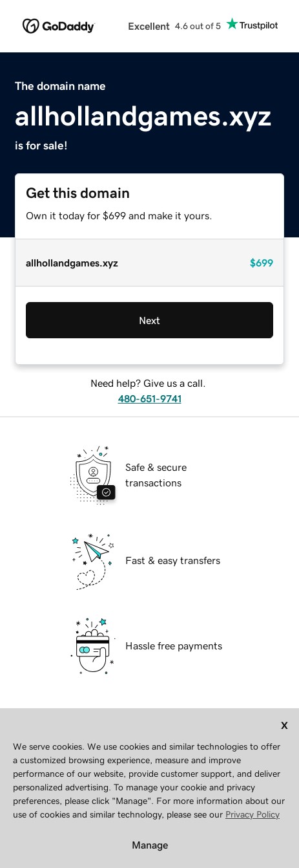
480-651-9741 (150, 398)
